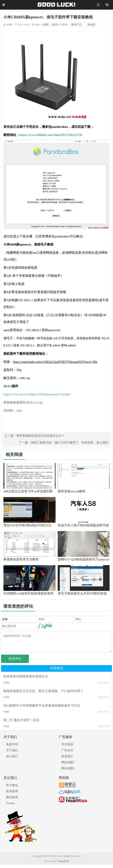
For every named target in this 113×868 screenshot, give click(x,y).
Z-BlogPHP (63, 864)
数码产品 (76, 25)
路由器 (91, 25)
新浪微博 (12, 794)
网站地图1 (68, 766)
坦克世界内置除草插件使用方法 (26, 680)
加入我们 (12, 760)
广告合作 (67, 754)
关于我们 (12, 754)
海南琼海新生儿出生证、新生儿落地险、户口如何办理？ (43, 694)
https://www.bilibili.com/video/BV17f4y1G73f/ (51, 135)
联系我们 (67, 760)
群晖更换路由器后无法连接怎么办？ (40, 436)
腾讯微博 (12, 800)
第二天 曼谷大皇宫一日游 (21, 723)
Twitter (10, 806)
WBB (9, 25)
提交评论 (15, 662)
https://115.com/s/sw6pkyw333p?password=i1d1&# (37, 394)
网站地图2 (68, 772)
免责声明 (12, 748)
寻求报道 (67, 748)
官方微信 (12, 788)
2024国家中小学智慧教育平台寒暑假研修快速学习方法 (42, 709)
